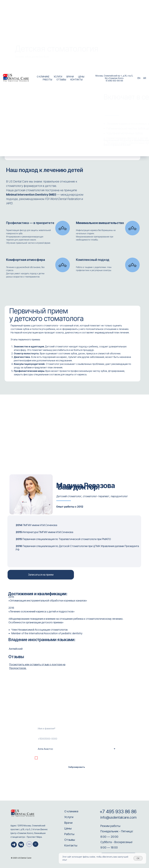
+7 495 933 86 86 (118, 811)
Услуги (69, 817)
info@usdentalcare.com (118, 817)
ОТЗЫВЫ (61, 80)
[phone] (76, 739)
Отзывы (70, 840)
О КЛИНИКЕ (43, 77)
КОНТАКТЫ (76, 80)
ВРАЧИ (70, 77)
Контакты (71, 845)
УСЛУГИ (58, 77)
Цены (68, 828)
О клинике (71, 811)
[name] (76, 728)
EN (139, 78)
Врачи (68, 823)
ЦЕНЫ (81, 77)
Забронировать (77, 767)
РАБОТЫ (47, 80)
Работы (69, 834)
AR (145, 78)
